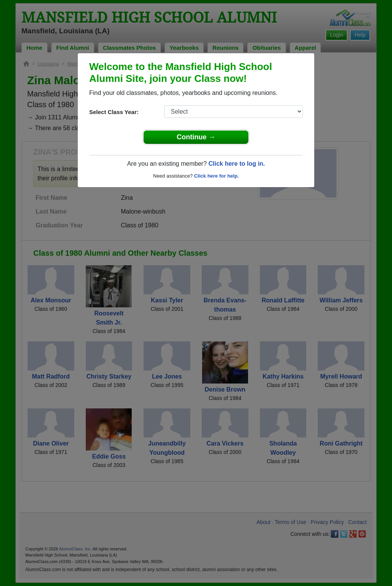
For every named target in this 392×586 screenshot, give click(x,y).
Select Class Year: (114, 112)
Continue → (196, 137)
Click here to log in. (237, 164)
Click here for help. (216, 176)
